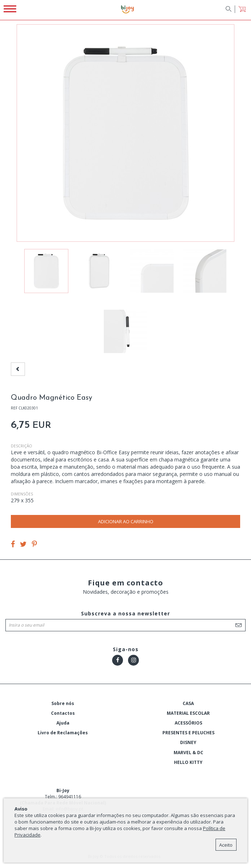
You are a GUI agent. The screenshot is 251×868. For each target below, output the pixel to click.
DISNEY (188, 742)
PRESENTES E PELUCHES (188, 733)
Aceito (226, 845)
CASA (188, 703)
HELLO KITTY (188, 762)
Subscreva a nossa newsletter (125, 613)
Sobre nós (63, 703)
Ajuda (63, 723)
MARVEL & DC (188, 753)
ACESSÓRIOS (188, 723)
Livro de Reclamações (63, 733)
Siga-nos (126, 649)
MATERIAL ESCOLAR (188, 713)
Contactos (63, 713)
